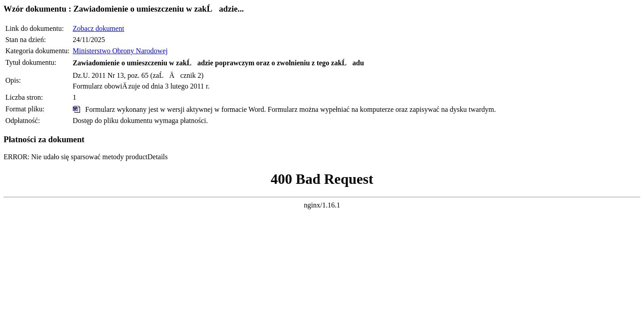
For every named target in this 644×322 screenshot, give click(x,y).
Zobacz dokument (99, 28)
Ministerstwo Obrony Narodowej (120, 51)
